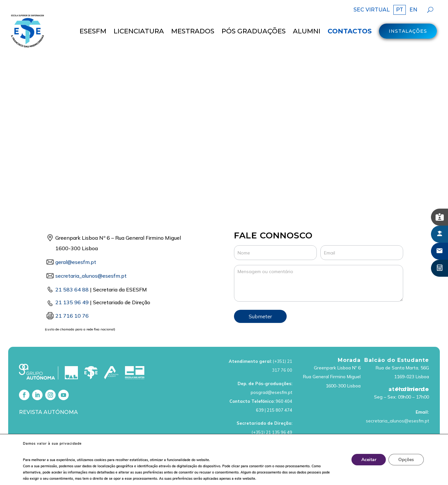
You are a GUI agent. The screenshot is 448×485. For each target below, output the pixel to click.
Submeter (260, 299)
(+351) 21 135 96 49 (272, 414)
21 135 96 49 (72, 285)
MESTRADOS (193, 31)
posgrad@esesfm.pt (271, 374)
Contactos (350, 31)
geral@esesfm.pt (76, 244)
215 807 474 (279, 392)
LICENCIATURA (139, 31)
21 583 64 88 (72, 272)
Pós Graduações (254, 31)
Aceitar (368, 460)
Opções (406, 460)
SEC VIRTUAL (372, 10)
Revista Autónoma (48, 394)
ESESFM (93, 31)
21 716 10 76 (72, 298)
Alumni (307, 31)
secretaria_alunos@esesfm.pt (397, 403)
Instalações (408, 31)
